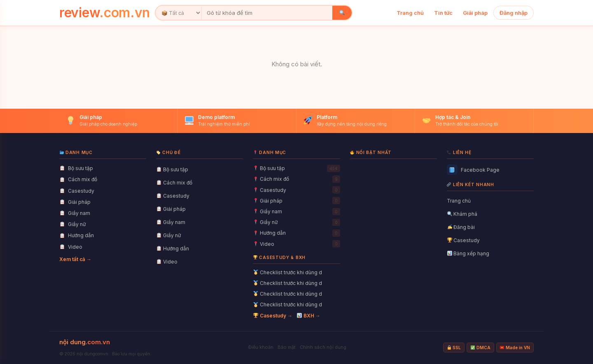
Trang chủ (410, 13)
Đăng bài (461, 227)
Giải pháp (475, 13)
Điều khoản (261, 347)
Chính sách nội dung (323, 347)
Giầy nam (171, 222)
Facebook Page (473, 170)
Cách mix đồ (174, 183)
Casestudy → (273, 316)
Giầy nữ (169, 235)
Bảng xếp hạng (468, 253)
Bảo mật (287, 347)
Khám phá (462, 214)
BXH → (309, 316)
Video (167, 262)
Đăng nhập (514, 13)
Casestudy (173, 196)
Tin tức (443, 13)
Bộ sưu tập (172, 169)
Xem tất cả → (75, 259)
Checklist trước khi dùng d (288, 272)
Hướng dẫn (173, 248)
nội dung (85, 342)
